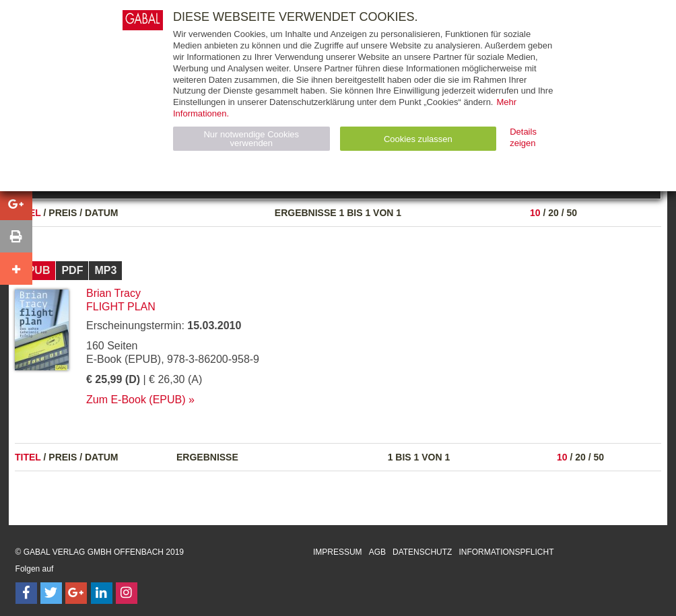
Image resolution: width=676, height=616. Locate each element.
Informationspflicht (506, 552)
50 (572, 213)
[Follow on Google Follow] (76, 593)
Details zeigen (523, 137)
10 (535, 213)
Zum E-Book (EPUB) (136, 400)
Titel (28, 457)
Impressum (338, 552)
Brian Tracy (113, 293)
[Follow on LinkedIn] (102, 593)
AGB (377, 552)
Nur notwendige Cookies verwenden (251, 139)
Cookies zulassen (418, 139)
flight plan (121, 307)
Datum (102, 213)
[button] (16, 204)
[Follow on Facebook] (26, 593)
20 (553, 213)
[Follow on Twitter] (51, 593)
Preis (63, 213)
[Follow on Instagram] (127, 593)
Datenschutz (422, 552)
